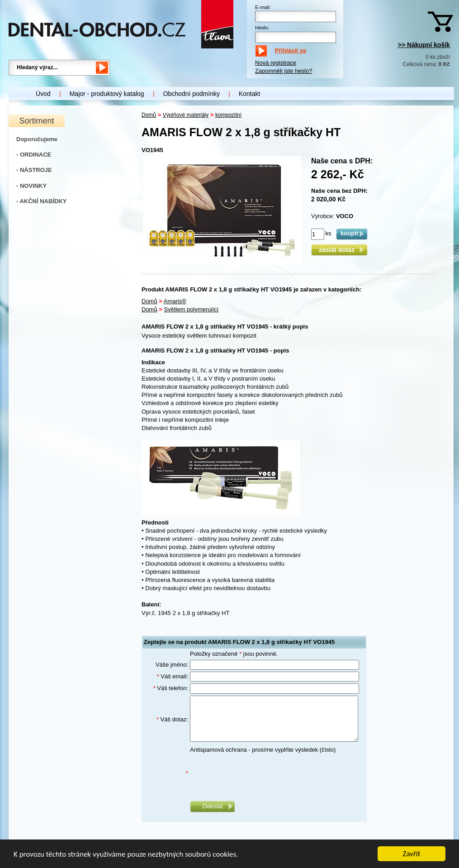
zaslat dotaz (339, 250)
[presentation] (259, 773)
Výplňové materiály (186, 115)
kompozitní (228, 115)
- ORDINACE (34, 155)
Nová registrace (276, 63)
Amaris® (175, 301)
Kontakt (249, 94)
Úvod (43, 94)
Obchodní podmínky (192, 94)
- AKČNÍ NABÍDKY (41, 201)
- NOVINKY (31, 186)
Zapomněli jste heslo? (284, 71)
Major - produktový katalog (107, 94)
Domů (149, 115)
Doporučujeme (37, 139)
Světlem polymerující (192, 309)
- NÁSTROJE (34, 170)
